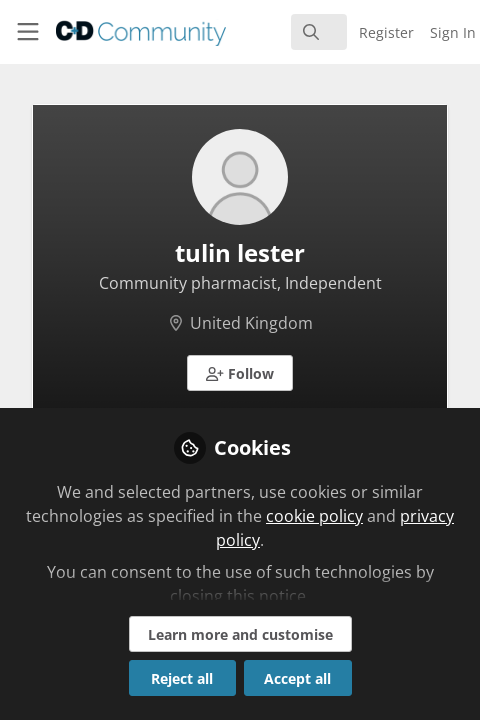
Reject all (182, 678)
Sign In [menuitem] (453, 32)
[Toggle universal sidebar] (28, 32)
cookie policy (314, 516)
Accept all (297, 678)
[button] (240, 373)
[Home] (107, 32)
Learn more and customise (240, 634)
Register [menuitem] (386, 32)
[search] (319, 32)
